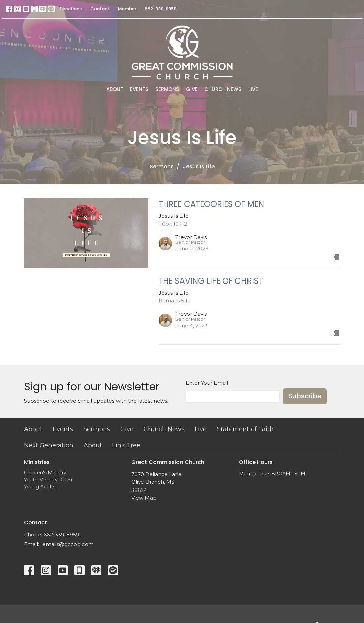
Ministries (37, 462)
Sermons (167, 89)
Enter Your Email (207, 383)
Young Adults (40, 487)
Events (139, 89)
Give (192, 89)
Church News (223, 89)
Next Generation (49, 445)
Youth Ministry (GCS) (48, 480)
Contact (100, 9)
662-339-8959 (161, 9)
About (115, 89)
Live (253, 89)
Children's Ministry (45, 473)
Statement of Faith (245, 429)
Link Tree (126, 445)
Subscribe (305, 396)
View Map (144, 498)
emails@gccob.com (68, 544)
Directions (71, 9)
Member (127, 9)
